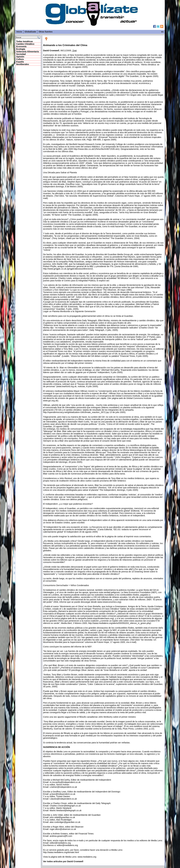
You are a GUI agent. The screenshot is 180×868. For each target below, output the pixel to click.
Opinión (20, 57)
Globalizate (30, 32)
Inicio (19, 32)
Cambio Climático (25, 44)
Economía (21, 46)
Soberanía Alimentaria (27, 52)
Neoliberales (23, 64)
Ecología (21, 49)
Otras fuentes (46, 32)
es (162, 32)
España (20, 62)
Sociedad (21, 54)
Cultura (20, 59)
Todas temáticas (25, 41)
